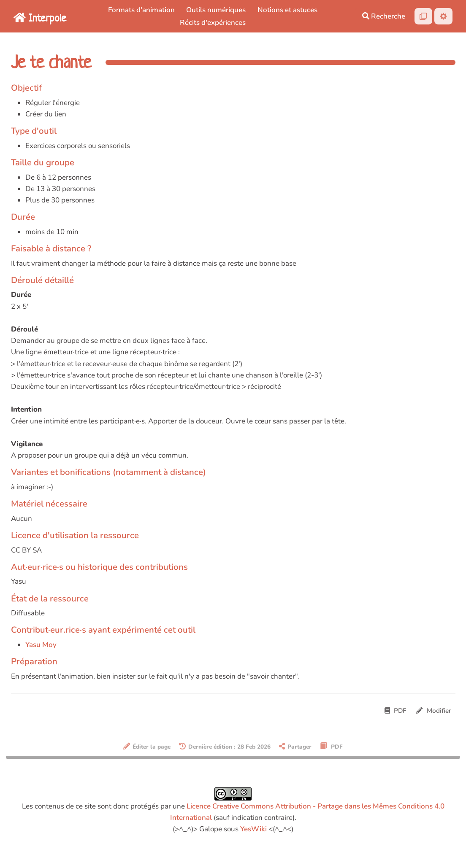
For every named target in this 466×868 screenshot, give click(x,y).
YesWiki (253, 829)
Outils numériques (216, 10)
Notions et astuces (287, 10)
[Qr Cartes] (424, 16)
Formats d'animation (141, 10)
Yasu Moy (41, 645)
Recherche (384, 16)
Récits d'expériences (213, 23)
